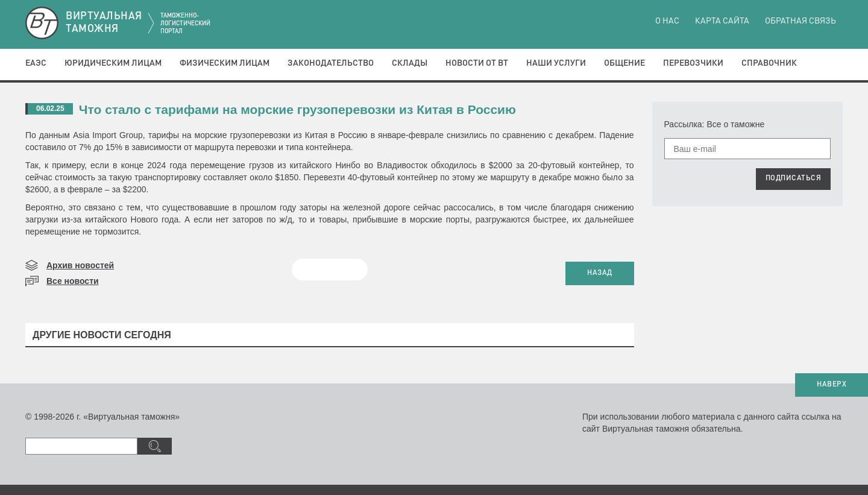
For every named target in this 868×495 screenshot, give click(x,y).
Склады (410, 63)
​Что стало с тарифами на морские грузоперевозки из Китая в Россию (297, 109)
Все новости (73, 281)
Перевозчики (693, 63)
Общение (624, 63)
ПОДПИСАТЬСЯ (794, 178)
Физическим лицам (225, 63)
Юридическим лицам (113, 63)
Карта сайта (722, 21)
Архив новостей (80, 265)
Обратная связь (800, 21)
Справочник (769, 63)
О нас (667, 21)
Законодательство (331, 63)
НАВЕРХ (832, 385)
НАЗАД (600, 273)
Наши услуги (556, 63)
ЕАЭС (36, 63)
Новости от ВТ (477, 63)
